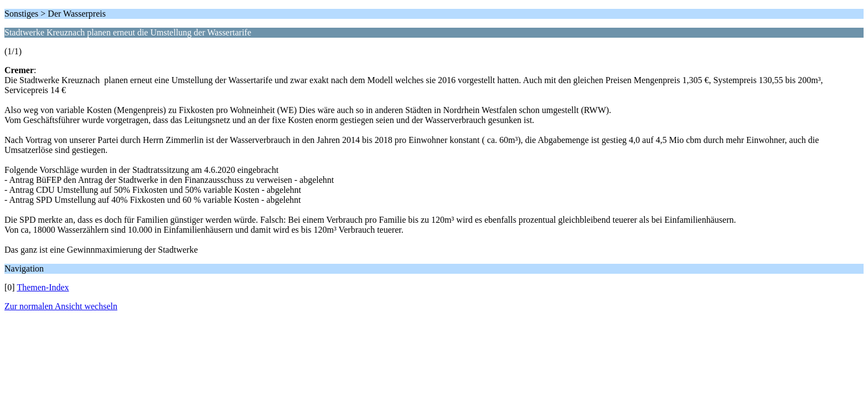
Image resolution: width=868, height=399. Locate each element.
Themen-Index (43, 287)
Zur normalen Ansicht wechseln (61, 306)
